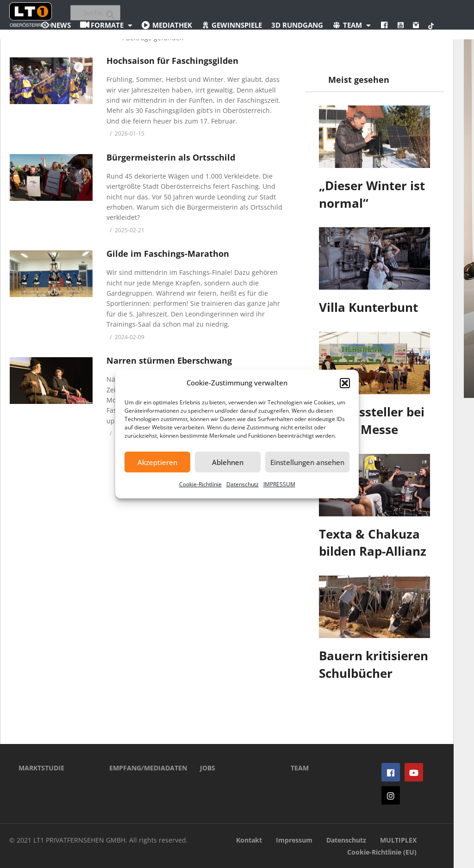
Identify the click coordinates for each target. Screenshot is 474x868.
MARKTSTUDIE (41, 768)
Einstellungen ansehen (307, 462)
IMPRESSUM (279, 484)
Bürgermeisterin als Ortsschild (171, 157)
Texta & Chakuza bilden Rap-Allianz (373, 543)
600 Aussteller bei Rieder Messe (372, 421)
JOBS (208, 768)
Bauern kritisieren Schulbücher (374, 664)
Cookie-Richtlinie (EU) (382, 852)
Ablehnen (228, 462)
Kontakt (249, 840)
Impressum (294, 840)
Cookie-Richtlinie (200, 484)
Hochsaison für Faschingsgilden (172, 61)
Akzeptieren (157, 462)
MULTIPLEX (398, 840)
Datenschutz (243, 484)
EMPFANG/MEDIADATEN (141, 768)
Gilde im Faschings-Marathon (168, 254)
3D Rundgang (297, 25)
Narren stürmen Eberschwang (169, 360)
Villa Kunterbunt (368, 307)
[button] (345, 383)
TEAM (300, 768)
